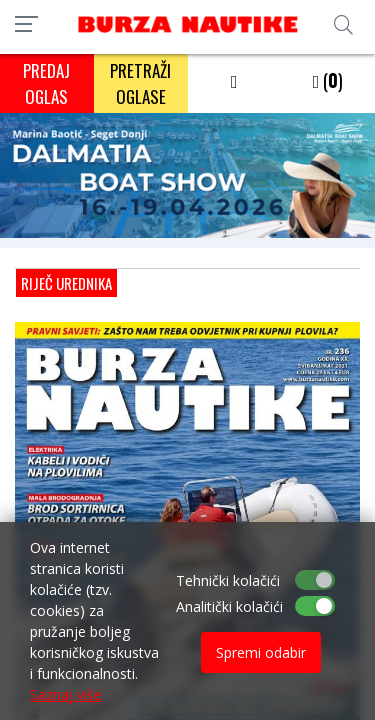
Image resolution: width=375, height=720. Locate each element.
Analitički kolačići (229, 606)
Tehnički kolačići (228, 580)
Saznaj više (66, 694)
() (328, 80)
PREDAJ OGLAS (46, 83)
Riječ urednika (66, 283)
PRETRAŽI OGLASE (140, 83)
